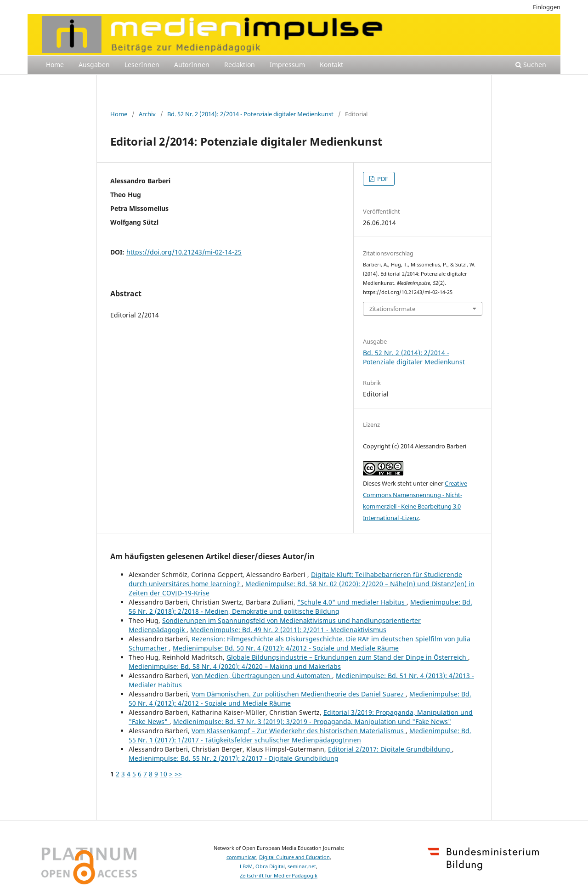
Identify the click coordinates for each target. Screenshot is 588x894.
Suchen (531, 65)
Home (55, 65)
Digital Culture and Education (294, 857)
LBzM (246, 866)
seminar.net (302, 866)
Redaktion (240, 65)
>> (178, 774)
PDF (382, 179)
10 (164, 774)
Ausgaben (94, 65)
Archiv (147, 114)
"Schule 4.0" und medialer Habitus (352, 602)
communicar (241, 857)
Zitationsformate (392, 309)
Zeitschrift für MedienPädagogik (279, 876)
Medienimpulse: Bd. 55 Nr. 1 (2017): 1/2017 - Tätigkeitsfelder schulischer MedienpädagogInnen (300, 735)
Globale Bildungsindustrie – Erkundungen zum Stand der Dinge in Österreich (347, 657)
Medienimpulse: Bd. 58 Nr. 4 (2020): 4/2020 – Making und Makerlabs (235, 666)
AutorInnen (192, 65)
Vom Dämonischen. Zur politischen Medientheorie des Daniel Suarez (299, 694)
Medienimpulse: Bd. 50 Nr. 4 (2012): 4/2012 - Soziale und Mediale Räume (286, 648)
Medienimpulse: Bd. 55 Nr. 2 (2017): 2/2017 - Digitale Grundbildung (234, 758)
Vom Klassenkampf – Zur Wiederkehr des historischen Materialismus (299, 731)
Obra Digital (270, 866)
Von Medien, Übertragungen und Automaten (262, 676)
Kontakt (331, 65)
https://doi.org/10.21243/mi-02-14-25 (184, 252)
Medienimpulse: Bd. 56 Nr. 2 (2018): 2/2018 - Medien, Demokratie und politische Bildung (300, 607)
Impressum (287, 65)
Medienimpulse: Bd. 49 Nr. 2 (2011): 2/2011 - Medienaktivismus (288, 630)
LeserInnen (142, 65)
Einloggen (547, 7)
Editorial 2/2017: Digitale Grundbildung (390, 749)
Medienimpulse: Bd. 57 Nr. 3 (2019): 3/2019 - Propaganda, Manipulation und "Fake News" (312, 721)
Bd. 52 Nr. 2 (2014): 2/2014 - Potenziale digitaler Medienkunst (250, 114)
